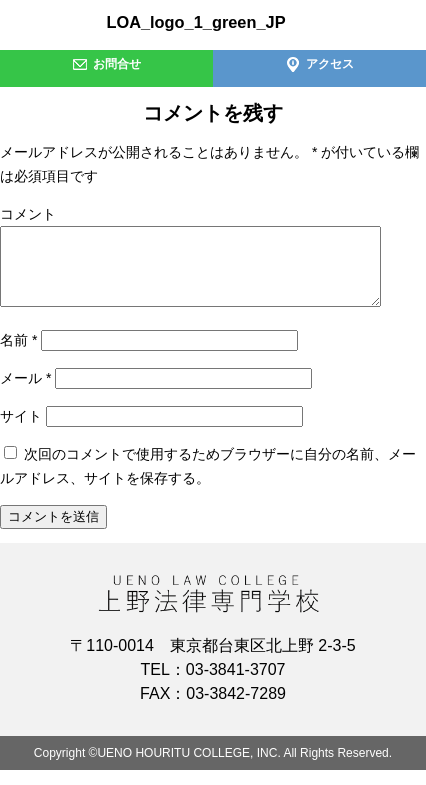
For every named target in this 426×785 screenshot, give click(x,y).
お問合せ (106, 64)
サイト (21, 431)
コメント (28, 214)
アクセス (319, 64)
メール (25, 393)
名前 (18, 355)
